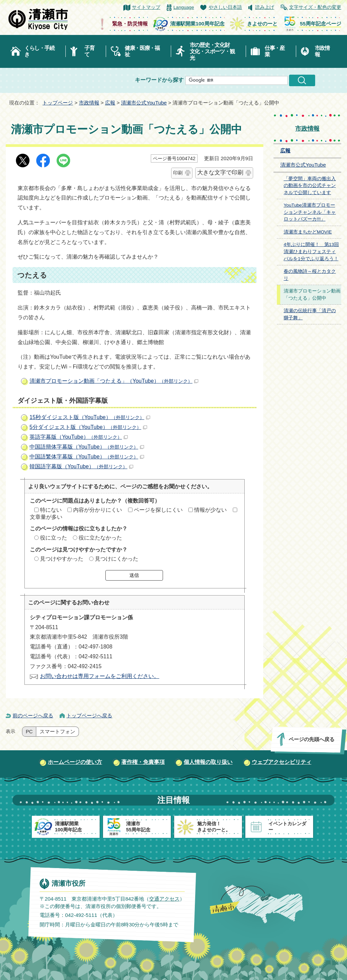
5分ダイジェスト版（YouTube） (88, 427)
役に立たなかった (100, 538)
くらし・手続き (39, 51)
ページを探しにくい (158, 510)
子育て (89, 51)
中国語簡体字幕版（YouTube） (87, 447)
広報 (110, 103)
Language (184, 7)
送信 (134, 575)
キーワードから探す (159, 80)
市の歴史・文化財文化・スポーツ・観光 (212, 51)
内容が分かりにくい (98, 510)
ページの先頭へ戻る (312, 739)
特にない (51, 510)
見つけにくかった (117, 559)
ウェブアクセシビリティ (282, 762)
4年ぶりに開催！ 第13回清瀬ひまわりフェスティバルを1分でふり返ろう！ (311, 251)
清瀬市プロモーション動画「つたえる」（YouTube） (114, 381)
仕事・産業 (275, 51)
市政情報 (322, 51)
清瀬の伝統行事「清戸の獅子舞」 (310, 314)
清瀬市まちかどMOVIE (308, 232)
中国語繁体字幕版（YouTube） (87, 457)
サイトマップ (146, 7)
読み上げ (265, 7)
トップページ (58, 103)
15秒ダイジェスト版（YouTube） (90, 417)
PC (29, 732)
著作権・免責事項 (143, 762)
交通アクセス (164, 899)
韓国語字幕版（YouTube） (81, 466)
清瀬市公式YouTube (144, 103)
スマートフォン (57, 732)
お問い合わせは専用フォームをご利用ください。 (100, 676)
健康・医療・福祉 (142, 51)
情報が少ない (210, 510)
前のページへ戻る (33, 715)
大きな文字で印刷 (220, 173)
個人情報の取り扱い (208, 762)
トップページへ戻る (89, 715)
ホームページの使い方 (75, 762)
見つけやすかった (62, 559)
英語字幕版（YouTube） (79, 437)
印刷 (178, 173)
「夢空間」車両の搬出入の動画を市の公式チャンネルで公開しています (310, 186)
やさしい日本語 (225, 7)
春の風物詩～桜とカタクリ (310, 275)
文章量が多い (46, 517)
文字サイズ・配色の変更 (315, 7)
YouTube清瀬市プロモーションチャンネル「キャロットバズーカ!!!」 (310, 212)
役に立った (54, 538)
